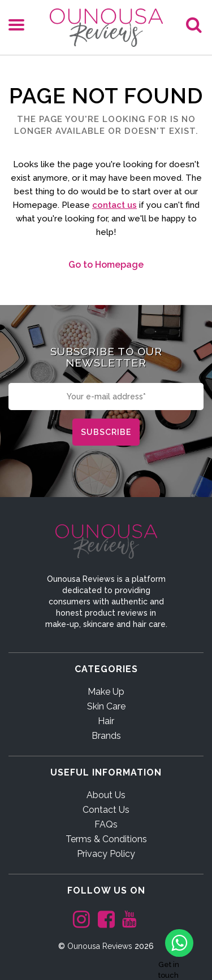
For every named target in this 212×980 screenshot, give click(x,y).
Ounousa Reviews (100, 946)
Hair (106, 721)
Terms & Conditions (106, 839)
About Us (106, 795)
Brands (106, 736)
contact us (114, 205)
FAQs (106, 824)
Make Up (106, 692)
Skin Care (106, 706)
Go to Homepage (106, 265)
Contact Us (106, 810)
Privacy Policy (106, 854)
